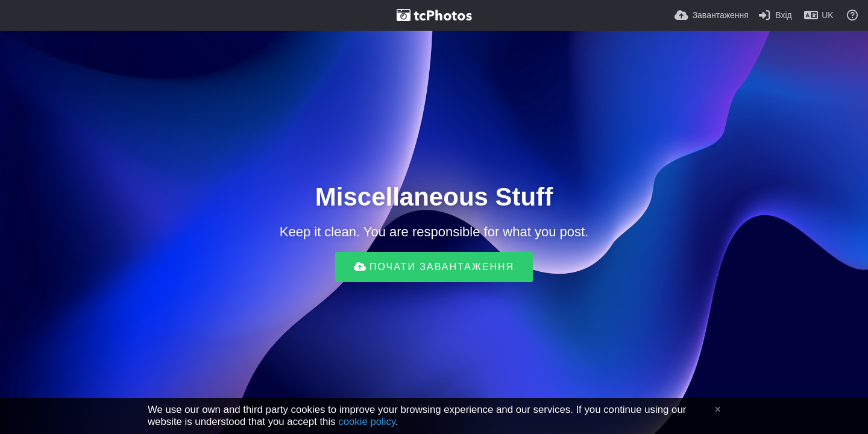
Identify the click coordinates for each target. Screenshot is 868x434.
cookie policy (367, 422)
